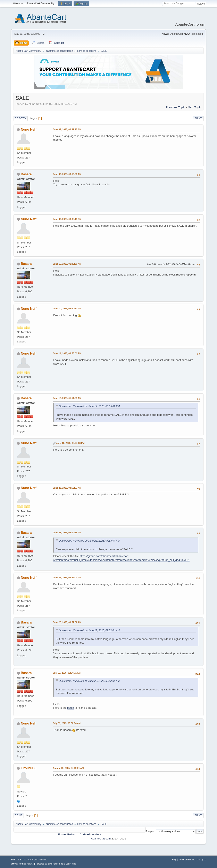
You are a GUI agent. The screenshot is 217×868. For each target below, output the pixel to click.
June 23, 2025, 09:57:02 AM (67, 622)
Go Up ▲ (202, 860)
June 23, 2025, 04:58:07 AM (67, 488)
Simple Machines (39, 860)
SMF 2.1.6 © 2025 (20, 860)
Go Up (18, 815)
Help (174, 860)
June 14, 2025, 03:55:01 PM (67, 353)
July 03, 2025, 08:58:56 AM (67, 723)
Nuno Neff (28, 129)
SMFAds (15, 864)
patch (71, 708)
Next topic (195, 107)
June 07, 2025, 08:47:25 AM (67, 129)
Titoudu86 (28, 768)
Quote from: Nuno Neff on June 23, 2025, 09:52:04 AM (89, 630)
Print (198, 118)
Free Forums (28, 864)
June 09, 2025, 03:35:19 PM (67, 219)
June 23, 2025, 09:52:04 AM (67, 578)
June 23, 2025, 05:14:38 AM (67, 533)
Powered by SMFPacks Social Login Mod (56, 864)
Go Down (20, 118)
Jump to (150, 831)
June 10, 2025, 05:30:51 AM (67, 309)
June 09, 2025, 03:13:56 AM (67, 174)
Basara (26, 174)
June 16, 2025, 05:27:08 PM (70, 443)
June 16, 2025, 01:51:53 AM (67, 398)
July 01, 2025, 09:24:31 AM (67, 673)
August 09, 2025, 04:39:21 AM (68, 768)
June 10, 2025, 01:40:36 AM (67, 264)
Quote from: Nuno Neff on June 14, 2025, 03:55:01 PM (89, 406)
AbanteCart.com (101, 839)
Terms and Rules (187, 860)
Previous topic (176, 107)
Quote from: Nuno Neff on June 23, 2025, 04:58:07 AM (89, 541)
